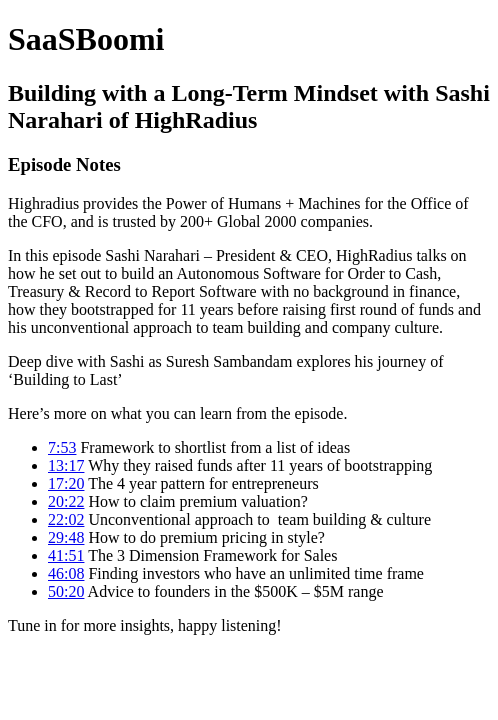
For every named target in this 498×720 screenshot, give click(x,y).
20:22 (66, 501)
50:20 (66, 591)
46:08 (66, 573)
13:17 (66, 465)
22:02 (66, 519)
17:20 (66, 483)
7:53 (62, 447)
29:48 (66, 537)
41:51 (66, 555)
